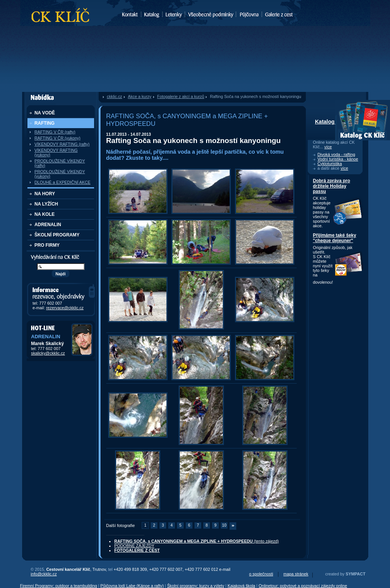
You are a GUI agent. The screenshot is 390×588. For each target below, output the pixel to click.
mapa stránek (296, 574)
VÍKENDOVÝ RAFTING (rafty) (62, 144)
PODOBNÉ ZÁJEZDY (134, 546)
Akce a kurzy (140, 96)
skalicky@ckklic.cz (48, 353)
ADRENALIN (48, 225)
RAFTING (45, 123)
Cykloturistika (330, 164)
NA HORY (45, 194)
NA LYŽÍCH (46, 204)
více (328, 147)
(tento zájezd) (197, 541)
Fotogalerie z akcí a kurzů (181, 96)
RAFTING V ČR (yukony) (58, 138)
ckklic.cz (115, 96)
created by (345, 574)
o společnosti (261, 574)
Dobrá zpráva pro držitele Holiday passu (332, 186)
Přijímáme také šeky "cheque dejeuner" (335, 238)
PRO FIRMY (47, 245)
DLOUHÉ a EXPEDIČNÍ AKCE (63, 182)
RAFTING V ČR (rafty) (55, 132)
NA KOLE (45, 214)
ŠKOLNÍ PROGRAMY (57, 235)
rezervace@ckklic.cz (65, 308)
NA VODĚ (45, 113)
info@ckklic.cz (44, 574)
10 (224, 525)
